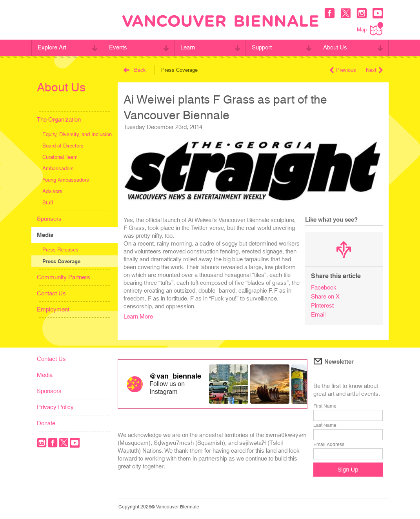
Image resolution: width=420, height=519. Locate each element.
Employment (53, 309)
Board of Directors (63, 146)
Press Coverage (61, 261)
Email (318, 314)
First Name (325, 406)
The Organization (59, 119)
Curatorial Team (60, 157)
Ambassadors (58, 168)
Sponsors (49, 219)
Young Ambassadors (66, 180)
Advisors (52, 191)
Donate (46, 423)
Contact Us (51, 293)
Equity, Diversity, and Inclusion (77, 134)
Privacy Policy (55, 407)
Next (374, 70)
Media (45, 235)
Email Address (329, 444)
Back (135, 70)
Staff (48, 203)
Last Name (325, 425)
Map (370, 29)
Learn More (138, 316)
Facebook (324, 287)
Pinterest (322, 305)
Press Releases (60, 250)
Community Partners (64, 277)
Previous (343, 70)
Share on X (325, 296)
